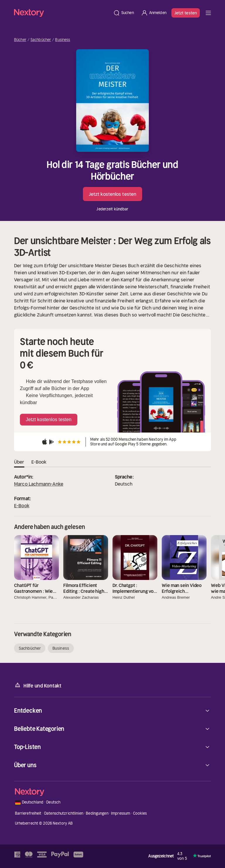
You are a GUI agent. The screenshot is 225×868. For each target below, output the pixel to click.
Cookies (140, 813)
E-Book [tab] (39, 462)
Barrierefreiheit (28, 813)
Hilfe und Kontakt (38, 685)
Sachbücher (41, 40)
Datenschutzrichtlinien (64, 813)
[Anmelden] (154, 13)
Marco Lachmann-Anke (39, 484)
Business (63, 40)
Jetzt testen (186, 13)
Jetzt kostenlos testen (112, 194)
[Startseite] (62, 13)
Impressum (121, 813)
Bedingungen (97, 813)
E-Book (22, 506)
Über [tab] (19, 462)
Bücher (20, 40)
